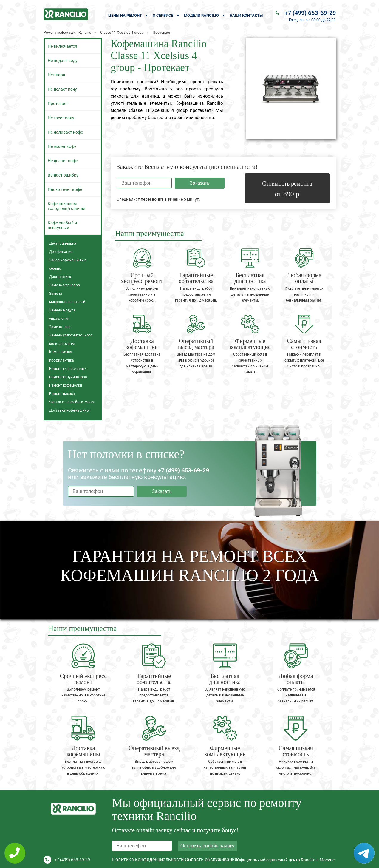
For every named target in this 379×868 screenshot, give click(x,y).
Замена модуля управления (62, 314)
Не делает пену (62, 89)
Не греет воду (61, 118)
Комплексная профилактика (62, 356)
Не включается (62, 46)
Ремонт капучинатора (68, 377)
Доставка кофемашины (69, 410)
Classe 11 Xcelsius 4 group (122, 33)
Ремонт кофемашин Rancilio (67, 33)
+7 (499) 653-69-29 (310, 13)
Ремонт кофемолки (66, 385)
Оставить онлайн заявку (207, 846)
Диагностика (60, 277)
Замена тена (60, 327)
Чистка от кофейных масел (72, 402)
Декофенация (61, 252)
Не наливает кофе (65, 132)
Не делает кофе (63, 161)
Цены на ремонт (125, 15)
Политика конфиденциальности (148, 859)
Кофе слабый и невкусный (62, 225)
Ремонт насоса (62, 394)
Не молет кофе (62, 146)
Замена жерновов (65, 285)
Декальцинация (63, 243)
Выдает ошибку (63, 175)
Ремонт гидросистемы (68, 369)
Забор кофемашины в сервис (68, 264)
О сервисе (163, 15)
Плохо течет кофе (65, 189)
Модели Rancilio (201, 15)
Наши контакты (246, 15)
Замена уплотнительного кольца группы (71, 339)
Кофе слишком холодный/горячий (66, 206)
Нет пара (57, 75)
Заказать (199, 183)
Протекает (58, 104)
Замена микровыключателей (67, 298)
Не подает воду (63, 61)
